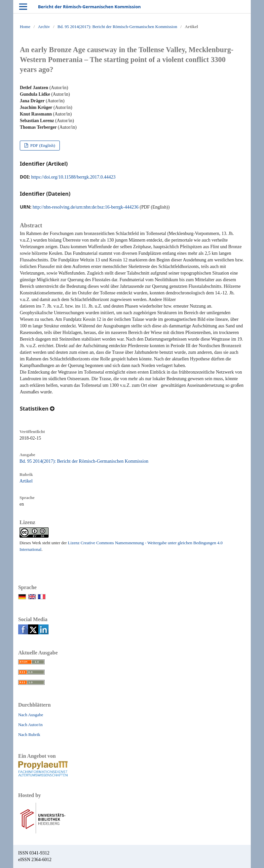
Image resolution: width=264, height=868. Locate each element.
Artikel (26, 481)
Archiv (44, 27)
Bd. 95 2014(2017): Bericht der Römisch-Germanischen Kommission (117, 27)
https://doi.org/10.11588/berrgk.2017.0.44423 (73, 177)
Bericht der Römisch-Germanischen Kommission (89, 7)
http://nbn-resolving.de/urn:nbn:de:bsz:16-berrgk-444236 (86, 207)
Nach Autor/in (30, 725)
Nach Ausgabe (31, 715)
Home (25, 27)
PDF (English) (42, 145)
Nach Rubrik (29, 734)
